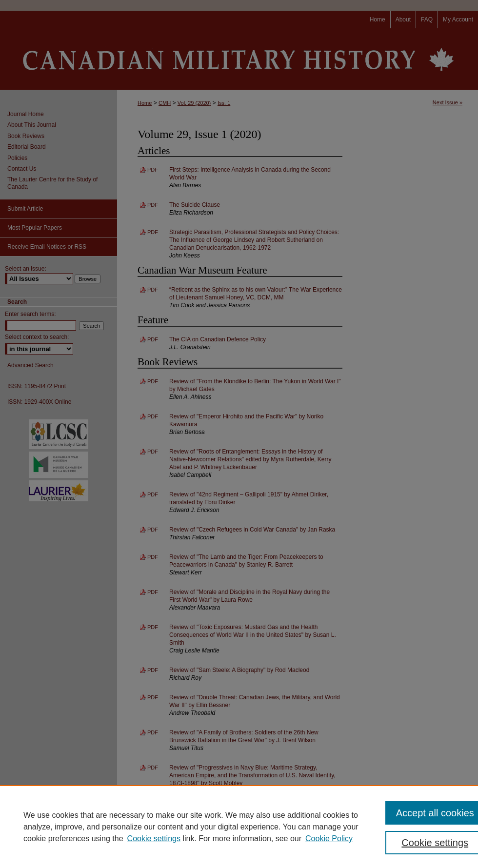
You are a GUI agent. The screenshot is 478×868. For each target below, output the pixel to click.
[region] (239, 827)
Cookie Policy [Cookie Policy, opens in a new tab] (329, 838)
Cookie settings (154, 838)
